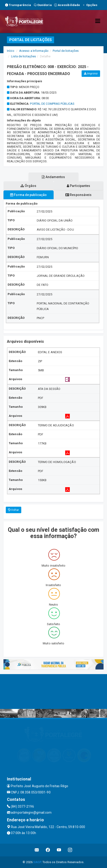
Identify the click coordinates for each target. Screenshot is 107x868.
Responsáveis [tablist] (78, 195)
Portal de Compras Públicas (52, 104)
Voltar (14, 510)
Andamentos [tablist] (53, 177)
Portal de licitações (66, 51)
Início (11, 51)
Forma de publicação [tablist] (28, 195)
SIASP (37, 862)
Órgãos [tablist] (28, 186)
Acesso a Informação (34, 51)
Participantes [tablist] (79, 186)
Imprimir (91, 74)
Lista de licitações (23, 56)
